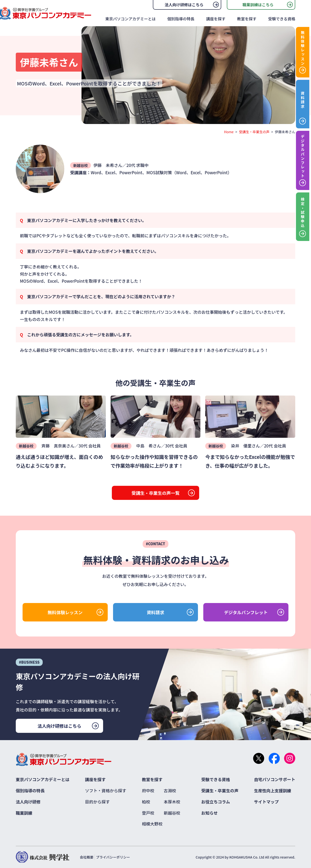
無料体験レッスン (65, 612)
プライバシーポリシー (113, 857)
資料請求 (155, 612)
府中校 (148, 790)
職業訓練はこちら (258, 5)
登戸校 (148, 813)
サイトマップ (266, 802)
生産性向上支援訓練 (273, 790)
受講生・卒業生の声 (254, 132)
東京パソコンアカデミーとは (131, 19)
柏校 (146, 802)
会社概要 (87, 857)
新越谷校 (172, 813)
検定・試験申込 (303, 213)
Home (229, 132)
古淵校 (170, 790)
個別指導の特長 (181, 19)
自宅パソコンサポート (275, 779)
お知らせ (210, 813)
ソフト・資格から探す (106, 790)
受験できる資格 (282, 19)
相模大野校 (152, 824)
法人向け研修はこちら (184, 5)
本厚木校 (172, 802)
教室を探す (247, 19)
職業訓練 (24, 813)
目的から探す (98, 802)
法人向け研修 (28, 802)
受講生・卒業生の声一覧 (155, 493)
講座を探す (216, 19)
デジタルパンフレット (246, 612)
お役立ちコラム (216, 802)
